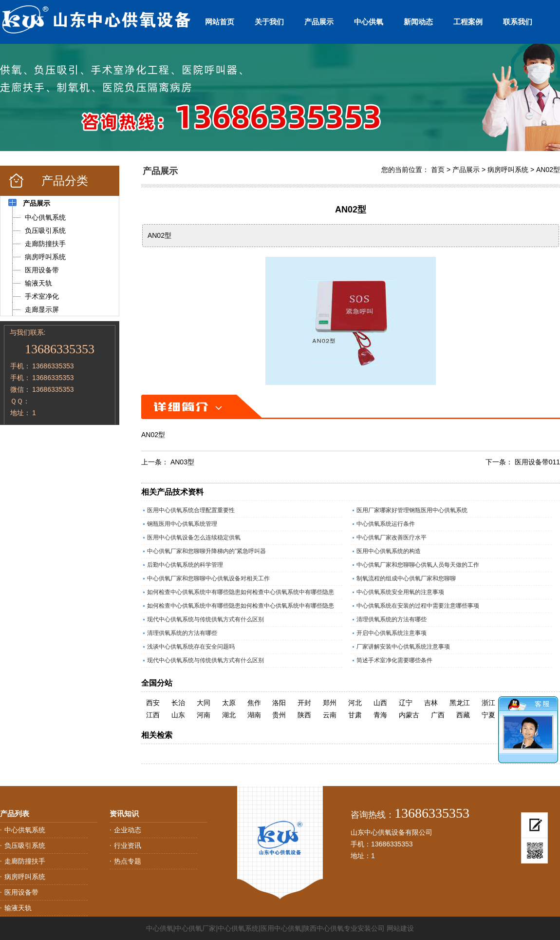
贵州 (279, 715)
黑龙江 (460, 703)
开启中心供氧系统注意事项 (392, 633)
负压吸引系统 (25, 845)
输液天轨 (18, 908)
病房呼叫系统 (508, 170)
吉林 (431, 703)
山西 (380, 703)
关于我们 (269, 22)
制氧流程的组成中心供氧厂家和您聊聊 (406, 578)
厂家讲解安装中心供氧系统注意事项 (403, 647)
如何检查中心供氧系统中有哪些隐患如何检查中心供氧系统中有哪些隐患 (241, 592)
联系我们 (518, 22)
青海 (380, 715)
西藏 (463, 715)
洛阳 (279, 703)
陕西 (304, 715)
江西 (153, 715)
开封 (304, 703)
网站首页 (220, 22)
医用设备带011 (537, 462)
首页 (438, 170)
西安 (153, 703)
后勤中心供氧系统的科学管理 (185, 565)
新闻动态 (418, 22)
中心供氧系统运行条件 (386, 524)
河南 (204, 715)
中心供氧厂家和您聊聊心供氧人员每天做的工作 (418, 565)
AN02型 (548, 170)
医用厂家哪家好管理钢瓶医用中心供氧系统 (412, 510)
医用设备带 (21, 892)
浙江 (488, 703)
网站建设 (400, 928)
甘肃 (355, 715)
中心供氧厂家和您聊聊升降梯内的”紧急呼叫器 (206, 551)
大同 (204, 703)
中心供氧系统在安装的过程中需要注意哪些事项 (418, 606)
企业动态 (128, 830)
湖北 (229, 715)
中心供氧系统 (25, 830)
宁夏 (488, 715)
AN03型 (182, 462)
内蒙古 (409, 715)
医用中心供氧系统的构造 (389, 551)
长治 (178, 703)
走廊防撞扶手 (25, 861)
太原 (229, 703)
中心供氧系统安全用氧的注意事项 (400, 592)
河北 (355, 703)
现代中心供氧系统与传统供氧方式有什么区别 (205, 619)
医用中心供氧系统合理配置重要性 (191, 510)
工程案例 (468, 22)
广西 (438, 715)
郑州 (330, 703)
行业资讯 (128, 845)
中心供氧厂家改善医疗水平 (392, 537)
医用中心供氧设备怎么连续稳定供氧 (194, 537)
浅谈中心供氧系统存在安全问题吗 (191, 647)
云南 (330, 715)
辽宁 (406, 703)
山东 (178, 715)
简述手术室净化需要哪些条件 (394, 660)
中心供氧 (369, 22)
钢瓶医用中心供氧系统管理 (182, 524)
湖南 (254, 715)
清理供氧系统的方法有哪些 (392, 619)
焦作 (254, 703)
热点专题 (128, 861)
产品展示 (319, 22)
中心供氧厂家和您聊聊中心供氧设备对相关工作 (208, 578)
